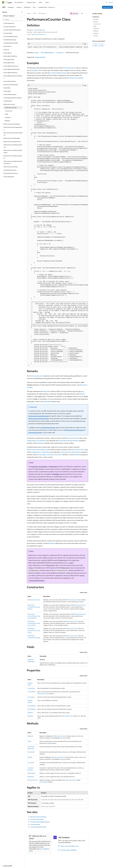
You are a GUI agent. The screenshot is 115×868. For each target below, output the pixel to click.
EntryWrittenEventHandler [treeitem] (11, 43)
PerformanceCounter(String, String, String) (34, 630)
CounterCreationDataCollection (40, 822)
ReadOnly (30, 716)
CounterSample (35, 824)
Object (37, 52)
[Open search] (107, 2)
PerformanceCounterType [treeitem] (11, 167)
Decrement (58, 455)
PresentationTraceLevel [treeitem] (10, 170)
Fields (95, 26)
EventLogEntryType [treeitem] (9, 59)
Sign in (111, 2)
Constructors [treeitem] (9, 111)
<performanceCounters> (37, 580)
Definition (96, 17)
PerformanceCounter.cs (38, 34)
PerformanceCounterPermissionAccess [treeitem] (13, 146)
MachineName (74, 441)
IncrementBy (42, 455)
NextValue (41, 443)
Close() (30, 741)
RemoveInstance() (33, 780)
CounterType (31, 697)
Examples (96, 19)
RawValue (77, 455)
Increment (49, 455)
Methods (96, 31)
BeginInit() (30, 736)
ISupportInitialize (40, 57)
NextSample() (31, 773)
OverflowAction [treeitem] (8, 101)
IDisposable (46, 391)
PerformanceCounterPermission (39, 416)
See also (96, 36)
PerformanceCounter (69, 68)
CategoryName (32, 441)
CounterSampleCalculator (58, 73)
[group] (57, 47)
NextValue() (31, 777)
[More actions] (87, 13)
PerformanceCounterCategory (74, 430)
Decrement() (31, 752)
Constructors (97, 24)
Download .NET (107, 7)
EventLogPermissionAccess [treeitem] (11, 66)
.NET (34, 13)
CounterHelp (31, 688)
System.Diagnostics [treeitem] (9, 23)
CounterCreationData (37, 819)
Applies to (96, 33)
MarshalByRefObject (47, 52)
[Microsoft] (3, 2)
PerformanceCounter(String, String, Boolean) (34, 607)
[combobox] (12, 16)
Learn (29, 13)
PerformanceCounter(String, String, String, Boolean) (34, 616)
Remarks (96, 22)
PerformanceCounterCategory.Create (38, 450)
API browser (42, 13)
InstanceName (63, 441)
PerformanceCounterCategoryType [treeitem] (13, 128)
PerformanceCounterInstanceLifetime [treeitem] (13, 134)
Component (60, 52)
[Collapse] (22, 12)
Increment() (31, 763)
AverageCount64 (37, 70)
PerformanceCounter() (34, 600)
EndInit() (30, 757)
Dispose (82, 394)
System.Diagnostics (40, 30)
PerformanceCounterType (75, 78)
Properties (96, 29)
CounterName (41, 441)
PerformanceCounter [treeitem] (11, 108)
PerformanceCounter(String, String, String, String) (34, 623)
